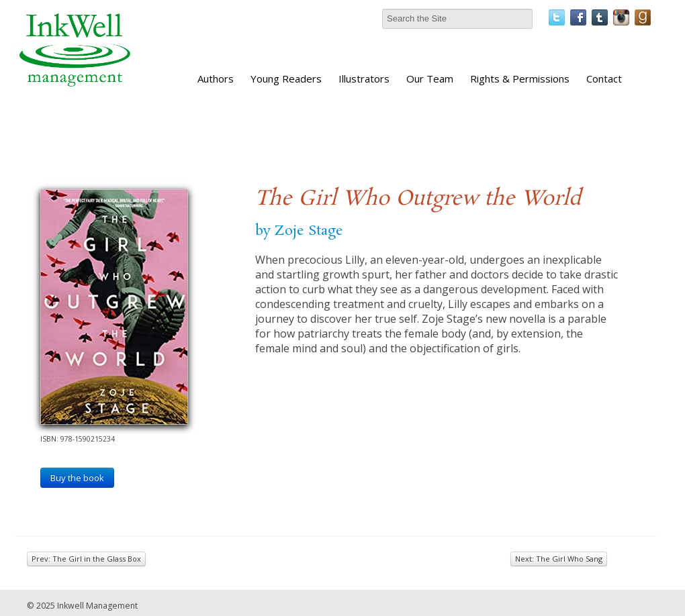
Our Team (430, 79)
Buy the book (77, 478)
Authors (216, 79)
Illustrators (364, 79)
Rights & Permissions (520, 79)
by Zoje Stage (299, 231)
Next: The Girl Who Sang (559, 559)
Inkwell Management (97, 606)
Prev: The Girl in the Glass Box (86, 559)
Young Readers (286, 79)
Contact (604, 79)
